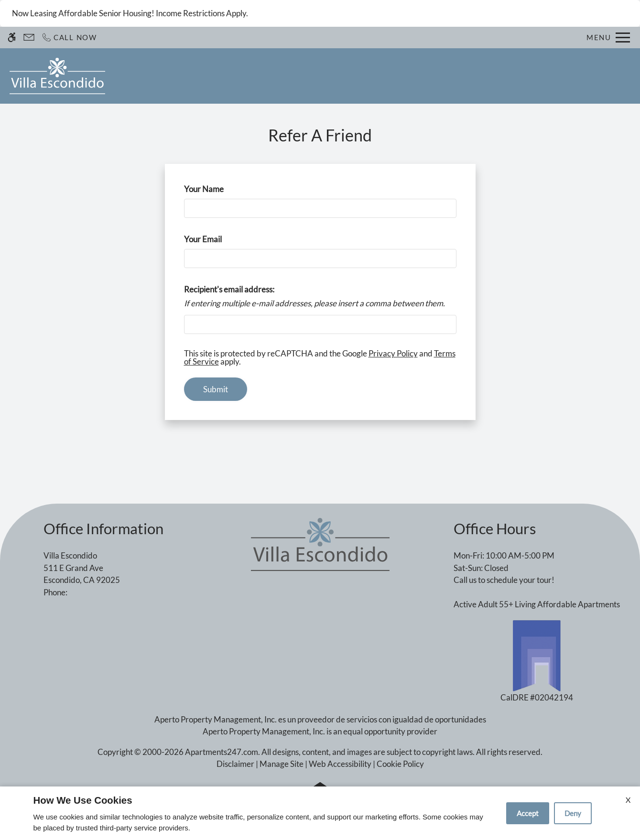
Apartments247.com (222, 752)
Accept (528, 813)
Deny (573, 813)
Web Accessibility (340, 764)
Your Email (218, 239)
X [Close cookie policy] (628, 800)
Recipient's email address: (229, 289)
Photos (366, 76)
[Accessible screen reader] (12, 38)
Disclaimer (235, 764)
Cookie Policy (400, 764)
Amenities (416, 76)
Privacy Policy (393, 353)
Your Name (219, 189)
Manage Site (282, 764)
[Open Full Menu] (608, 38)
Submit (216, 389)
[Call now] (69, 38)
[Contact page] (29, 38)
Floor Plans (313, 76)
